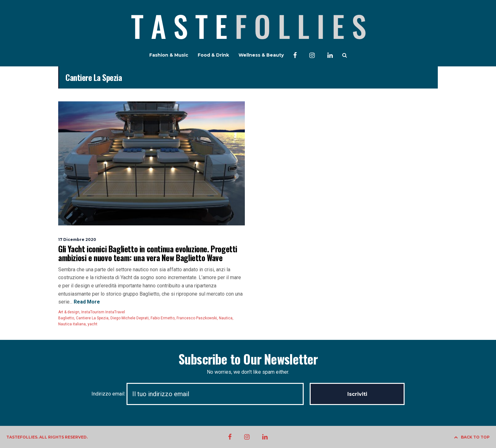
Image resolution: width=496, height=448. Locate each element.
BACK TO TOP (472, 437)
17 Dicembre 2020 (77, 239)
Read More (86, 302)
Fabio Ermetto (163, 318)
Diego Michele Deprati (130, 318)
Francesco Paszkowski (197, 318)
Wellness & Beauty (261, 55)
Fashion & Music (169, 55)
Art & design (69, 312)
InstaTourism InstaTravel (103, 312)
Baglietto (66, 318)
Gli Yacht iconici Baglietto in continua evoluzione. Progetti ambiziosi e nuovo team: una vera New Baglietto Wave (148, 253)
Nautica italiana (72, 324)
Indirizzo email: (201, 394)
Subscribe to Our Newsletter (248, 359)
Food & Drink (213, 55)
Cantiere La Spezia (92, 318)
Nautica (226, 318)
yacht (93, 324)
